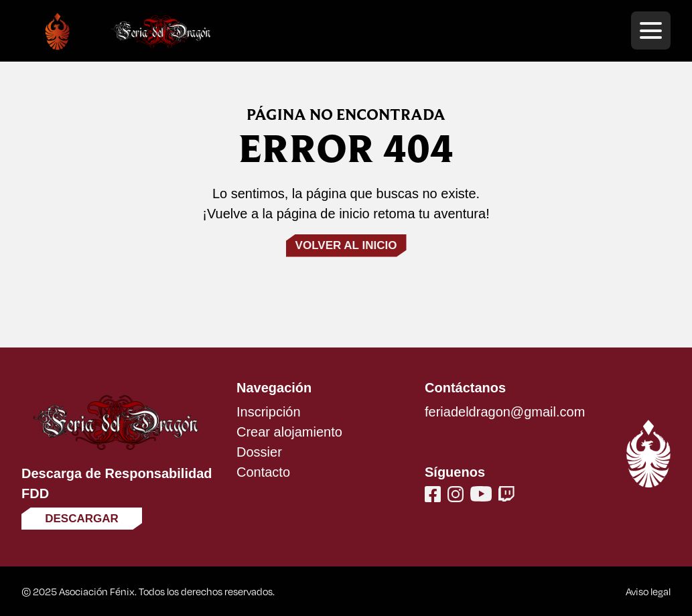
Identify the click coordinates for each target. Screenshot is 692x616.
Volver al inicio (346, 245)
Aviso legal (648, 591)
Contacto (263, 472)
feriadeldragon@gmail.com (505, 412)
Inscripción (269, 412)
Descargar (82, 519)
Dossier (259, 452)
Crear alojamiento (289, 432)
